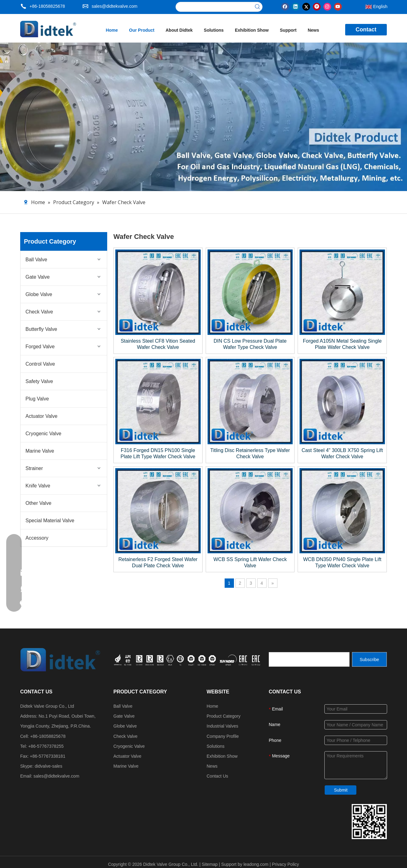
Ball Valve (36, 260)
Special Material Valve (50, 521)
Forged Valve (40, 347)
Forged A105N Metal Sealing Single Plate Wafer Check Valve (342, 344)
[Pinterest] (317, 6)
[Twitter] (306, 6)
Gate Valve (38, 277)
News (212, 766)
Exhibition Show (222, 756)
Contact (366, 30)
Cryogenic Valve (43, 434)
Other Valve (38, 503)
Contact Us (217, 776)
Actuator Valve (41, 416)
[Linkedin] (296, 6)
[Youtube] (338, 6)
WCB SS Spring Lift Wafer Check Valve (250, 562)
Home (212, 706)
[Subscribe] (369, 659)
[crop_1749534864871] (188, 659)
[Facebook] (285, 6)
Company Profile (223, 736)
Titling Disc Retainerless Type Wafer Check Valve (250, 453)
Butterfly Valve (41, 329)
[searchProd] (214, 7)
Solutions (216, 746)
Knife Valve (38, 486)
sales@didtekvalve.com (114, 6)
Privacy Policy (285, 864)
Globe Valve (39, 294)
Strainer (34, 468)
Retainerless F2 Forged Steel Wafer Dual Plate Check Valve (158, 562)
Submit (341, 790)
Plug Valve (37, 399)
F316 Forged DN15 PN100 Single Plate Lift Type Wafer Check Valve (158, 453)
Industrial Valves (222, 726)
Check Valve (39, 312)
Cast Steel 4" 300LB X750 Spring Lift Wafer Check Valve (342, 453)
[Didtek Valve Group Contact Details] (369, 821)
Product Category (224, 716)
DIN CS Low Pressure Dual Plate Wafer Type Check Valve (250, 344)
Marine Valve (40, 451)
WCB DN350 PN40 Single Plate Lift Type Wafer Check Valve (342, 562)
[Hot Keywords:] (258, 7)
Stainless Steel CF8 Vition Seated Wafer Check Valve (158, 344)
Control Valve (40, 364)
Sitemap (210, 864)
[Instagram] (327, 6)
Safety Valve (39, 381)
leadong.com (256, 864)
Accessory (37, 538)
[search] (309, 659)
